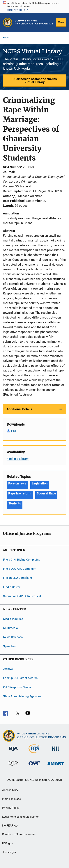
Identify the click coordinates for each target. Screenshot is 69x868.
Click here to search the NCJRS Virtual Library (35, 80)
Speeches (9, 646)
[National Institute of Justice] (56, 752)
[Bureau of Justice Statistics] (34, 754)
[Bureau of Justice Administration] (14, 752)
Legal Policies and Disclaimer (20, 817)
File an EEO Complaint (18, 578)
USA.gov (7, 843)
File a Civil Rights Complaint (21, 559)
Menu (61, 22)
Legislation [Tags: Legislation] (40, 483)
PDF (14, 431)
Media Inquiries (13, 619)
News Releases (13, 637)
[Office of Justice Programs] (8, 22)
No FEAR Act (10, 826)
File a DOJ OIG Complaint (20, 569)
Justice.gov (9, 852)
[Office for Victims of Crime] (34, 766)
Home (6, 38)
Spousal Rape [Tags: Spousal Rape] (46, 493)
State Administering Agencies (22, 696)
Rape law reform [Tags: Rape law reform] (20, 493)
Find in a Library (18, 459)
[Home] (34, 22)
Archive (8, 669)
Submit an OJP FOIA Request (22, 596)
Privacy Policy (11, 808)
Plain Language (11, 799)
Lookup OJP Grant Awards (20, 678)
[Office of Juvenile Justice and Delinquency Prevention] (13, 767)
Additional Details (19, 409)
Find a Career (12, 587)
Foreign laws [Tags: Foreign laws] (17, 483)
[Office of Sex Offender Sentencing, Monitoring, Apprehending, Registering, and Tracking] (56, 766)
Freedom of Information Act (19, 834)
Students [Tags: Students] (15, 503)
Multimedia (10, 628)
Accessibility (10, 790)
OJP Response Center (17, 687)
